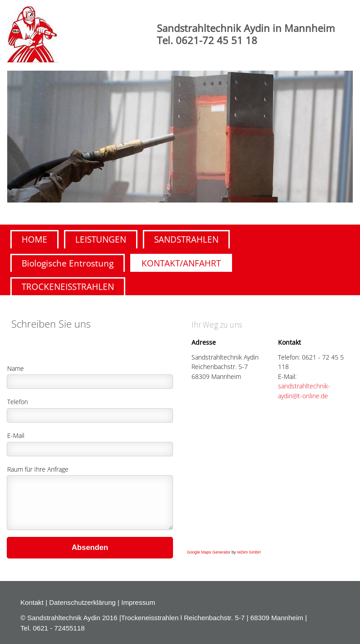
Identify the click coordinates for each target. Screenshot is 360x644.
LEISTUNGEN (101, 239)
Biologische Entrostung (68, 263)
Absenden (90, 547)
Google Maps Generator (209, 552)
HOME (34, 239)
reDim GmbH (249, 552)
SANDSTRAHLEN (186, 239)
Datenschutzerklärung (82, 602)
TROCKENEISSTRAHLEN (68, 286)
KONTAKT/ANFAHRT (181, 263)
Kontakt (33, 602)
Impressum (138, 602)
